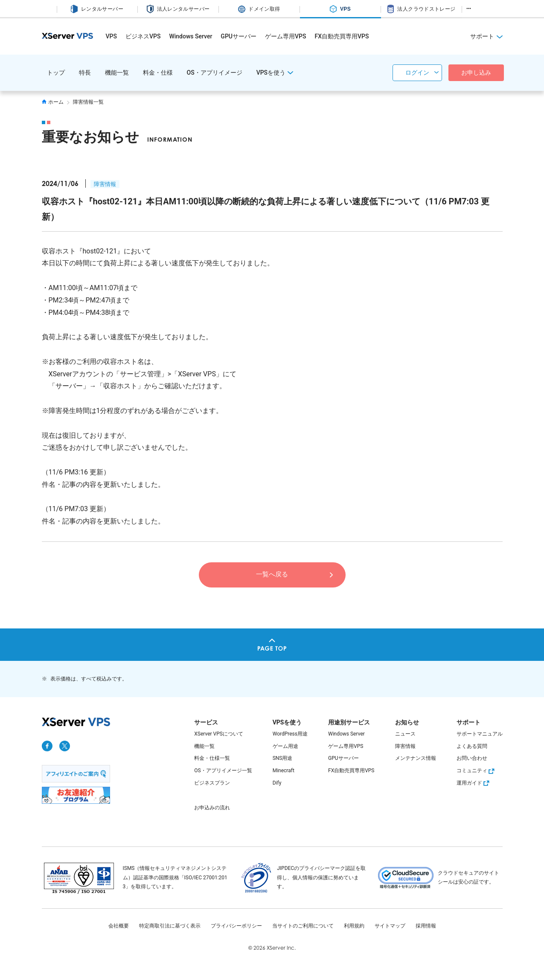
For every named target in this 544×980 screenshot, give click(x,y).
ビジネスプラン (212, 783)
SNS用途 (283, 758)
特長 (85, 73)
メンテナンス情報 (416, 758)
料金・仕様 (158, 73)
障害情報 (105, 184)
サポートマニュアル (480, 734)
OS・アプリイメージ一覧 (223, 771)
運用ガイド (474, 783)
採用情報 (426, 926)
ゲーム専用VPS (285, 36)
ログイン (417, 73)
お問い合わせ (472, 758)
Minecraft (284, 771)
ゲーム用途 (285, 746)
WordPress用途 (290, 734)
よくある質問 (472, 746)
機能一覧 (117, 73)
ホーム (53, 102)
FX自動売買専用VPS (342, 36)
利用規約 (354, 926)
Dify (277, 783)
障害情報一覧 (88, 102)
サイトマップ (390, 926)
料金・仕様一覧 (212, 758)
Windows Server (191, 36)
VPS (111, 36)
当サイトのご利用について (303, 926)
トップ (56, 73)
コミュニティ (477, 771)
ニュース (405, 734)
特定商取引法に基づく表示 (170, 926)
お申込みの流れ (212, 808)
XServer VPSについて (219, 734)
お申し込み (476, 73)
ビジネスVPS (143, 36)
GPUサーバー (239, 36)
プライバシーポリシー (236, 926)
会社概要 (119, 926)
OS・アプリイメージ (215, 73)
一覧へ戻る (272, 574)
